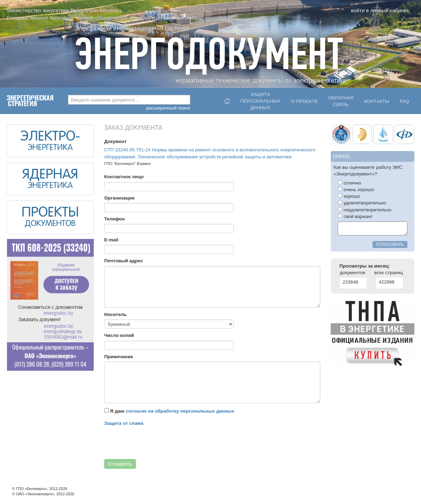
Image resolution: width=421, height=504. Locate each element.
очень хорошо (356, 189)
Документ (115, 141)
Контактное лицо (124, 177)
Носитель (116, 314)
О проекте (304, 101)
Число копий (119, 335)
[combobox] (129, 100)
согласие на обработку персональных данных (180, 411)
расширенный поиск (168, 108)
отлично (349, 183)
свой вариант (355, 216)
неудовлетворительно (365, 210)
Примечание (119, 357)
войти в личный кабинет (380, 10)
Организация (119, 198)
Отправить (120, 464)
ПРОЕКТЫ (50, 213)
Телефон (114, 219)
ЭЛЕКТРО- (50, 137)
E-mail (111, 240)
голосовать (390, 245)
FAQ (404, 101)
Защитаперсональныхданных (261, 99)
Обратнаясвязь (341, 101)
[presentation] (157, 442)
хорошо (349, 196)
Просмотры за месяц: (365, 266)
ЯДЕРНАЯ (50, 175)
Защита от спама (124, 423)
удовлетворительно (362, 203)
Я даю (169, 411)
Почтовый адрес (124, 261)
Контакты (377, 101)
